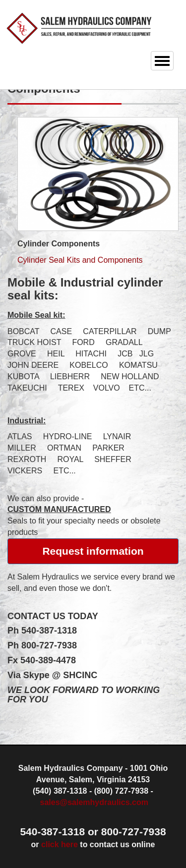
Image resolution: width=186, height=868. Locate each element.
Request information (93, 551)
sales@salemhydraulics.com (94, 802)
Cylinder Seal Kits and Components (80, 260)
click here (60, 844)
